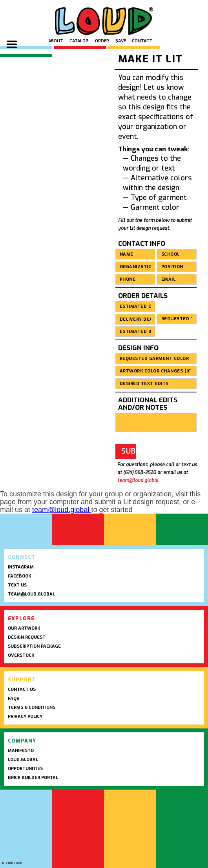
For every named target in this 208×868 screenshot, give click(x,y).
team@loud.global (138, 480)
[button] (12, 46)
